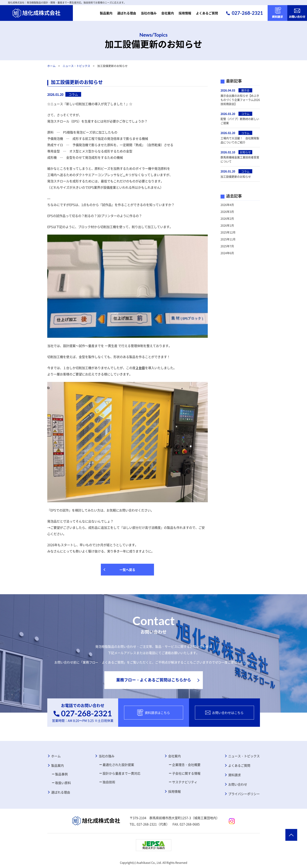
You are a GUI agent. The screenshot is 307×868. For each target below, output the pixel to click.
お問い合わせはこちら (224, 713)
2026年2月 (227, 218)
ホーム (51, 66)
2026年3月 (227, 212)
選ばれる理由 (127, 13)
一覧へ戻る (127, 570)
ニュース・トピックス (76, 66)
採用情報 (185, 13)
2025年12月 (228, 232)
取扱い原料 (63, 783)
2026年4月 (227, 205)
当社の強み (149, 13)
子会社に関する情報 (186, 773)
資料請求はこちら (154, 713)
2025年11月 (228, 239)
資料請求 (235, 775)
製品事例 (61, 774)
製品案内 (106, 13)
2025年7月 (227, 246)
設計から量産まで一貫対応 (122, 773)
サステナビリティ (185, 782)
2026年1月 (227, 225)
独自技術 (109, 782)
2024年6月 (227, 253)
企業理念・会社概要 (186, 765)
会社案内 (168, 13)
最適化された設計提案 (118, 765)
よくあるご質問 (207, 13)
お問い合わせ (238, 784)
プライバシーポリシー (244, 794)
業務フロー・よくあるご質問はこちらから (154, 680)
